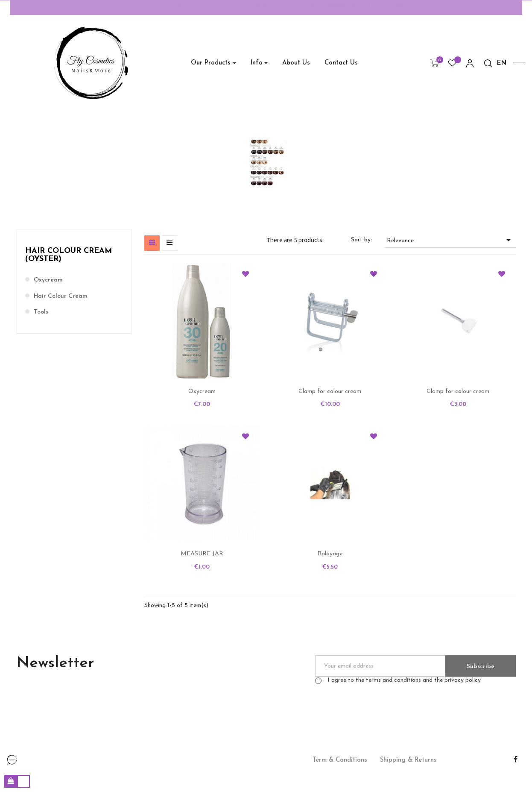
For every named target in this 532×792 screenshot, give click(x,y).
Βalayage (330, 554)
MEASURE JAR (202, 554)
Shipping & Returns (408, 760)
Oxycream (48, 280)
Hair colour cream (61, 296)
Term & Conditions (340, 760)
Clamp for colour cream (330, 392)
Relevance (450, 240)
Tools (41, 312)
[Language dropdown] (502, 64)
